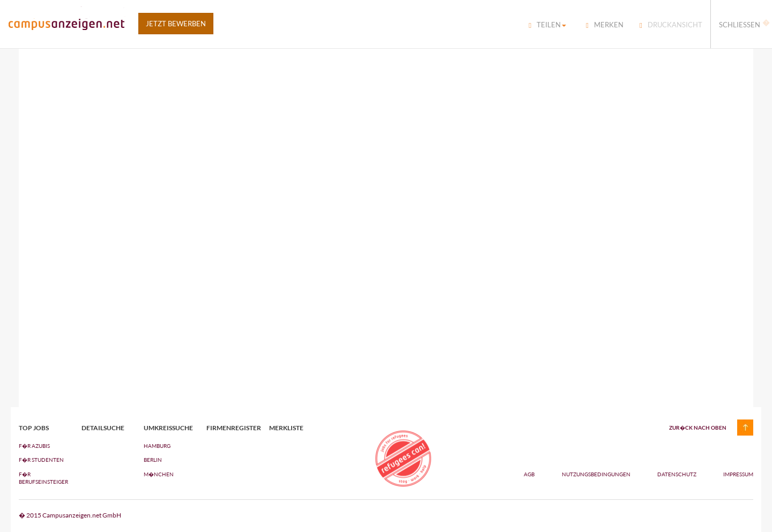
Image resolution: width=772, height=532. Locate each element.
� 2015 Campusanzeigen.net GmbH (70, 515)
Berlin (153, 460)
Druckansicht (671, 25)
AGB (529, 474)
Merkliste (286, 428)
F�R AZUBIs (34, 446)
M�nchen (159, 474)
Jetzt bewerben (176, 24)
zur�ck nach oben (698, 428)
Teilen (547, 25)
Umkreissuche (167, 428)
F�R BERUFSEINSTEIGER (42, 478)
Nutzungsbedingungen (597, 474)
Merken (605, 25)
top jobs (34, 428)
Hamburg (157, 446)
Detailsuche (103, 428)
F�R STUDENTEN (41, 460)
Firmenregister (230, 428)
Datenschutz (677, 474)
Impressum (738, 474)
